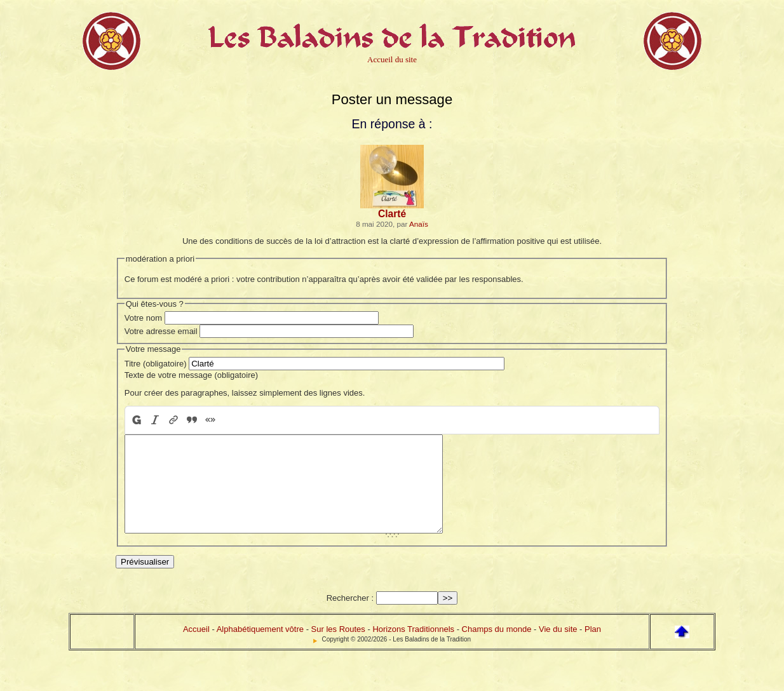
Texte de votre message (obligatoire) (191, 375)
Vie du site (558, 648)
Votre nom (143, 318)
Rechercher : (350, 617)
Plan (593, 648)
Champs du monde (497, 648)
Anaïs (419, 224)
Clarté (392, 214)
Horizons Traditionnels (413, 648)
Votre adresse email (161, 331)
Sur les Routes (338, 648)
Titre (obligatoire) (156, 364)
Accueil (196, 648)
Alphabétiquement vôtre (260, 648)
